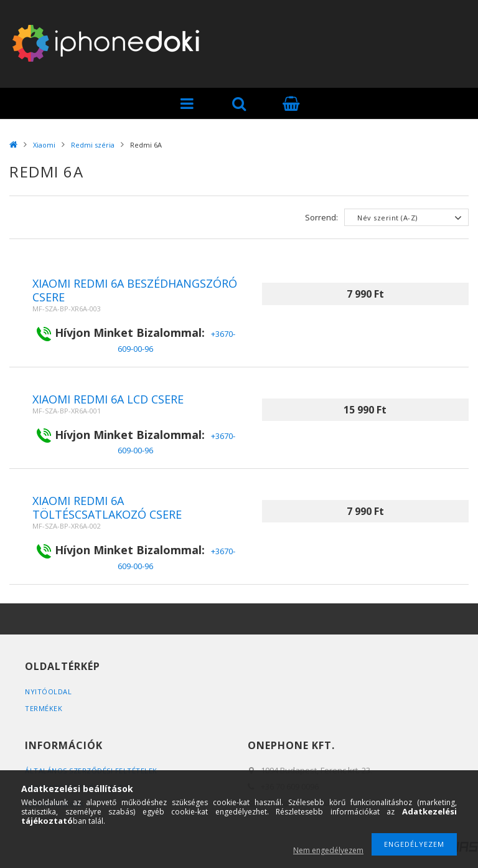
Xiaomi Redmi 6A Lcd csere (108, 399)
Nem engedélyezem (328, 850)
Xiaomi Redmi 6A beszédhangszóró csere (135, 290)
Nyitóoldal (48, 691)
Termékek (44, 708)
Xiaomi (44, 145)
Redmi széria (93, 145)
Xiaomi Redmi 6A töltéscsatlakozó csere (107, 507)
